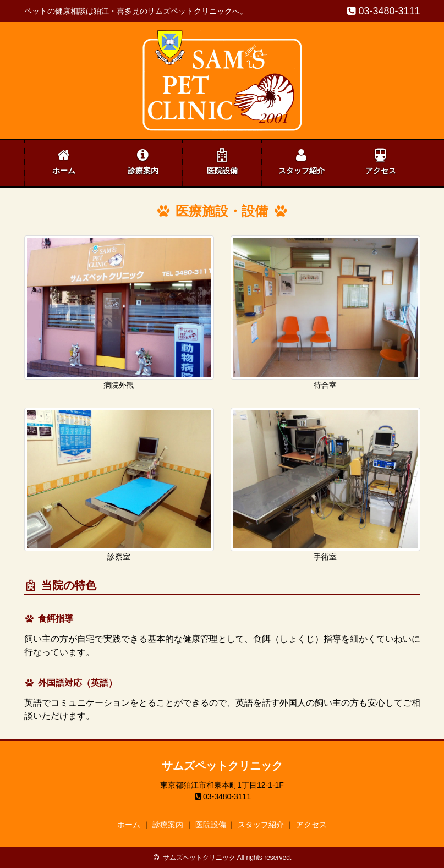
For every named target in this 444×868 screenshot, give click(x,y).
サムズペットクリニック (222, 766)
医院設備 (222, 161)
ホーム (64, 161)
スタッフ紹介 (302, 161)
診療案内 (143, 161)
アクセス (381, 161)
